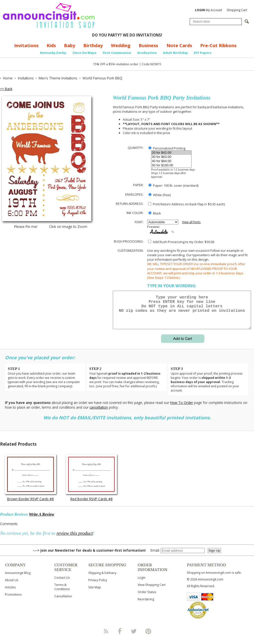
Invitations (26, 45)
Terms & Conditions (62, 593)
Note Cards (179, 45)
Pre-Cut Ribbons (218, 45)
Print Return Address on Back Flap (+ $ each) (186, 204)
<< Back (6, 89)
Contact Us (62, 584)
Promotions (13, 600)
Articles (10, 593)
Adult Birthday (175, 53)
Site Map (95, 593)
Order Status (147, 598)
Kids (51, 45)
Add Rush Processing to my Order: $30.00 (181, 242)
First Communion (117, 53)
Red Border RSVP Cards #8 (92, 505)
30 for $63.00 (171, 157)
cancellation (99, 413)
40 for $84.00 (171, 161)
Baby (70, 45)
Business (148, 45)
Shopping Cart (237, 10)
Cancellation (63, 602)
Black (155, 213)
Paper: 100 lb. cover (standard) (173, 185)
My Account (208, 10)
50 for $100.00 (171, 165)
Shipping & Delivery (102, 579)
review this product (75, 539)
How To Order (182, 409)
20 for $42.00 (171, 153)
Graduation (147, 53)
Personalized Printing (167, 148)
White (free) (159, 195)
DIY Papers (203, 53)
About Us (12, 586)
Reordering (146, 605)
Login (142, 584)
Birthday (93, 45)
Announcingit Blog (18, 579)
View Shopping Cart (152, 591)
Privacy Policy (98, 586)
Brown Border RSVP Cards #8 (31, 505)
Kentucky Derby (53, 53)
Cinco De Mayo (84, 53)
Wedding (121, 45)
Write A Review (41, 520)
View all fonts (191, 222)
